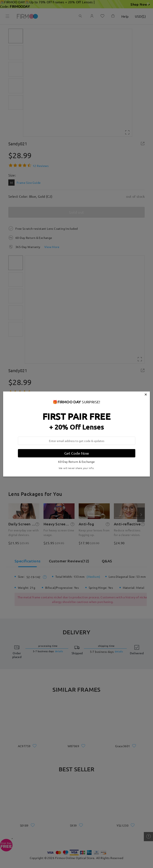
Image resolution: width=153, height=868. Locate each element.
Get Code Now (77, 453)
